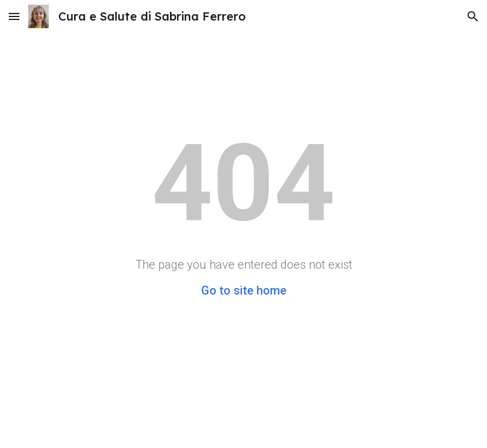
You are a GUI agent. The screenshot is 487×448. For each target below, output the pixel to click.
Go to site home (244, 290)
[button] (14, 16)
